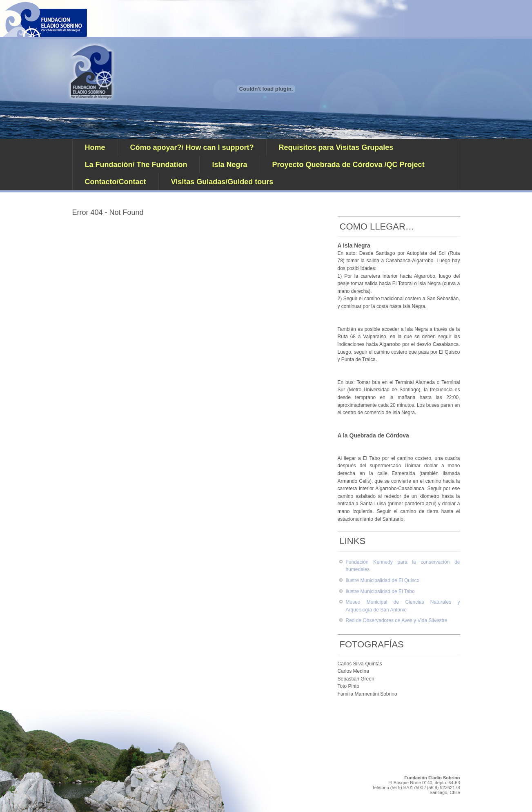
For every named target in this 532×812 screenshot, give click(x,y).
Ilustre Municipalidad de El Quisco (383, 580)
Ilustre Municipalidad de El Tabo (380, 591)
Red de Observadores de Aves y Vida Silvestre (397, 620)
